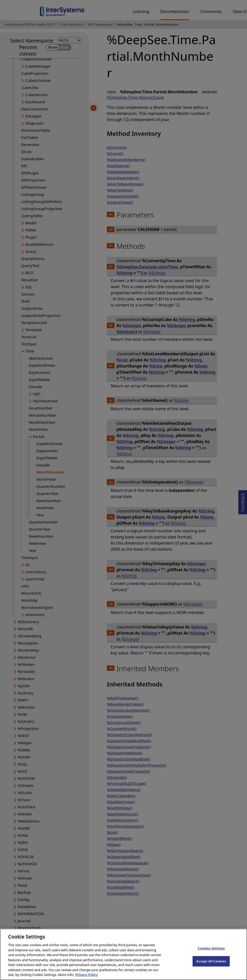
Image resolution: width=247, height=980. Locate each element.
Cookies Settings (211, 953)
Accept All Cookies (211, 966)
